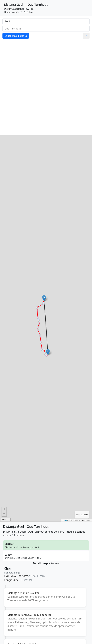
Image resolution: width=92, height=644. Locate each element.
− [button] (4, 514)
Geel (20, 5)
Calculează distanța (16, 36)
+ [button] (4, 509)
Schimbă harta (82, 515)
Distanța (10, 5)
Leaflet (64, 520)
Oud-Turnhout (38, 5)
